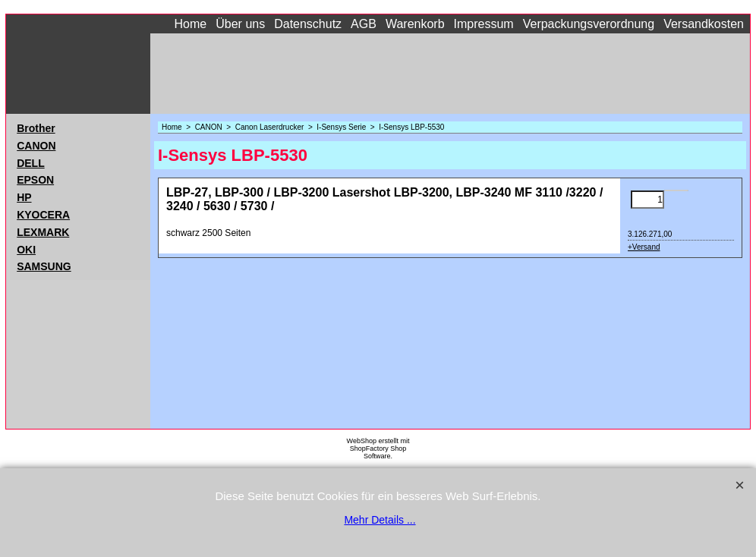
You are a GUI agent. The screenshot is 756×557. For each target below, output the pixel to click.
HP (24, 197)
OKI (26, 250)
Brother (36, 128)
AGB (364, 24)
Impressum (484, 24)
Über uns (240, 24)
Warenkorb (415, 24)
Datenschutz (308, 24)
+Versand (644, 247)
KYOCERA (43, 215)
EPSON (35, 180)
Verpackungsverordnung (589, 24)
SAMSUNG (44, 266)
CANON (36, 146)
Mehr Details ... (380, 520)
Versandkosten (704, 24)
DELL (31, 163)
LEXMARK (43, 232)
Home (191, 24)
